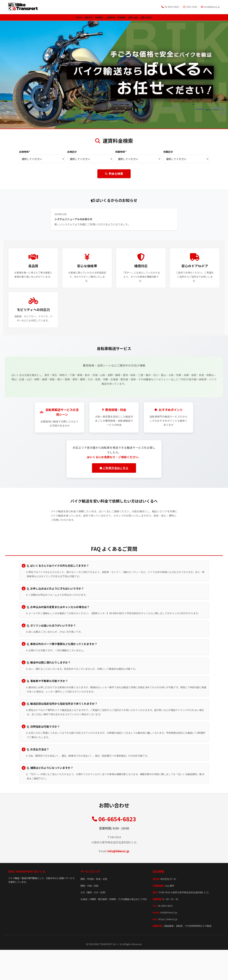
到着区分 (168, 154)
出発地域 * (25, 154)
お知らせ (68, 19)
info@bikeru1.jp (118, 881)
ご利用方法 (109, 19)
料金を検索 (114, 176)
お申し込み (151, 19)
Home (50, 19)
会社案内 (88, 19)
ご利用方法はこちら (113, 470)
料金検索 (130, 19)
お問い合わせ (174, 19)
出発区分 (72, 154)
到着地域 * (121, 154)
